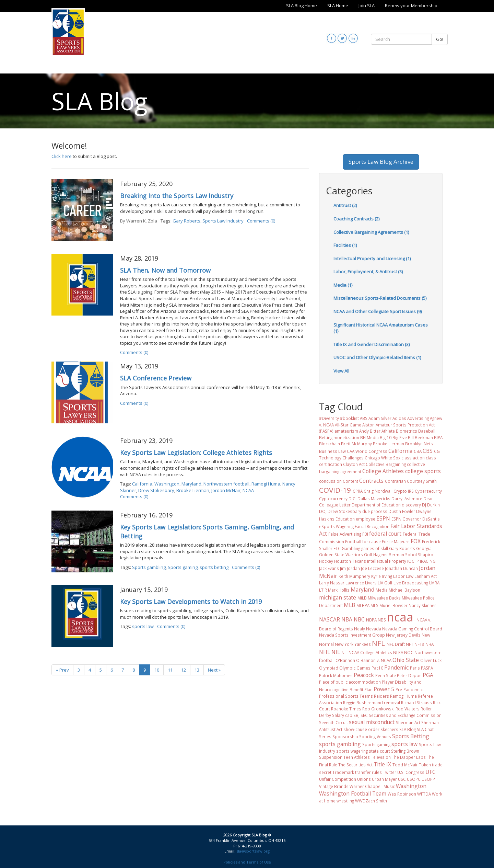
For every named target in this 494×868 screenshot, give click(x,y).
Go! (440, 39)
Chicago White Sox (383, 458)
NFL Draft (396, 644)
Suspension (331, 757)
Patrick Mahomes (336, 675)
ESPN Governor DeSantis (416, 519)
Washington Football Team (353, 793)
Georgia (424, 548)
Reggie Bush (355, 703)
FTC (337, 548)
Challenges (353, 458)
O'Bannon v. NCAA (374, 660)
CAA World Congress (367, 451)
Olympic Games (355, 668)
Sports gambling (149, 567)
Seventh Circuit (333, 722)
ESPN (383, 518)
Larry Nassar (332, 583)
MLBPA (363, 605)
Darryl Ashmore (407, 499)
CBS (428, 451)
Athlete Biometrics (399, 431)
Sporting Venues (375, 736)
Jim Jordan (350, 568)
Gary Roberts (186, 221)
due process (375, 511)
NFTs (419, 644)
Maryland (191, 484)
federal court (385, 534)
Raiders (381, 696)
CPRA (358, 491)
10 (157, 670)
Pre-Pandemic (409, 689)
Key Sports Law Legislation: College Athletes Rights (196, 453)
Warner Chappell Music (372, 786)
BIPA (438, 437)
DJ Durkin (431, 505)
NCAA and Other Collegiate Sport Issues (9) (378, 311)
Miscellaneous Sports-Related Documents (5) (380, 298)
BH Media (369, 437)
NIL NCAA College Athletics (367, 652)
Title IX (382, 764)
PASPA (427, 668)
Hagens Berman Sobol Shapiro (403, 555)
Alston (368, 425)
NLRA (398, 652)
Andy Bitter (370, 431)
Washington (167, 484)
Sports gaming (183, 567)
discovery (411, 505)
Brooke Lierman (193, 490)
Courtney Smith (422, 481)
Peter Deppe (409, 675)
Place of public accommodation (350, 682)
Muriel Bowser (393, 605)
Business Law (332, 451)
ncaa (400, 617)
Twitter (390, 772)
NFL (378, 643)
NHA (430, 644)
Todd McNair (405, 765)
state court (379, 751)
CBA (418, 451)
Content (350, 481)
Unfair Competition (338, 779)
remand (375, 703)
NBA (347, 619)
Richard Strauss (416, 703)
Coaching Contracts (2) (356, 219)
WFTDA (424, 794)
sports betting (214, 567)
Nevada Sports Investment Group (352, 635)
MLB (349, 605)
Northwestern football (226, 484)
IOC (411, 561)
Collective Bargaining (386, 464)
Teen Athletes (357, 757)
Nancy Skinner (422, 605)
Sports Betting (411, 736)
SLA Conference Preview (156, 378)
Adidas (399, 418)
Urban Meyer (384, 779)
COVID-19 (335, 490)
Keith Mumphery (354, 576)
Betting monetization (339, 437)
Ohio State (406, 660)
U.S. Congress (411, 772)
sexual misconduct (372, 722)
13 (197, 670)
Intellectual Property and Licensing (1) (372, 259)
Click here (62, 156)
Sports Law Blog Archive (381, 162)
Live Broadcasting (411, 583)
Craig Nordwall (378, 491)
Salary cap (342, 715)
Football (353, 541)
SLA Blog (408, 729)
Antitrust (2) (345, 205)
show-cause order (361, 729)
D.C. (352, 499)
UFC (431, 772)
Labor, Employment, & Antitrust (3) (368, 272)
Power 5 (384, 689)
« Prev (62, 670)
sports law (143, 626)
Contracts (371, 481)
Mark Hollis (339, 590)
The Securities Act (355, 765)
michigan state (338, 597)
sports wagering (352, 751)
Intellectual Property (387, 561)
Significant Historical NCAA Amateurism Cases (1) (381, 328)
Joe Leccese (372, 568)
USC (402, 779)
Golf (368, 555)
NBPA (371, 620)
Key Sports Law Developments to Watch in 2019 (191, 602)
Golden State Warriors (341, 555)
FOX (416, 541)
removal (392, 703)
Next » (214, 670)
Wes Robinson (402, 794)
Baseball (427, 431)
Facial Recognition (372, 526)
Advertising (418, 418)
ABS (364, 418)
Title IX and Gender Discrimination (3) (372, 344)
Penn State (386, 675)
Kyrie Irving (382, 576)
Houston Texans (350, 561)
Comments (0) (261, 221)
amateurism (346, 431)
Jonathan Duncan (401, 568)
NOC (409, 652)
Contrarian (395, 481)
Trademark (343, 772)
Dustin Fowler (402, 511)
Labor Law (403, 576)
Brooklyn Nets (419, 444)
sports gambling (340, 744)
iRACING (428, 561)
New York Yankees (353, 644)
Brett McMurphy (356, 444)
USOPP (428, 779)
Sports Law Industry (223, 221)
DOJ (323, 511)
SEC (364, 715)
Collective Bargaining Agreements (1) (371, 232)
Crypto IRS (404, 491)
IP (417, 561)
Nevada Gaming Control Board (412, 629)
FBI (365, 534)
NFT (410, 644)
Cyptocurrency (333, 499)
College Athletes (383, 471)
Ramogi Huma (266, 484)
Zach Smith (376, 801)
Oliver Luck (431, 660)
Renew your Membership (411, 5)
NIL (336, 652)
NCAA (248, 490)
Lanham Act (426, 576)
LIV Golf (385, 583)
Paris (415, 668)
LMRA (434, 583)
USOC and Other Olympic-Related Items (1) (377, 357)
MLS (374, 605)
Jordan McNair (226, 490)
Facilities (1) (345, 245)
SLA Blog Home (302, 5)
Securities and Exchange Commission (405, 715)
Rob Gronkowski (378, 709)
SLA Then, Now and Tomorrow (165, 270)
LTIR (323, 590)
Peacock (364, 675)
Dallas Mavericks (374, 499)
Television (381, 757)
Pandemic (396, 667)
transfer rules (368, 772)
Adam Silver (380, 418)
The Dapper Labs (409, 757)
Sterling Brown (405, 751)
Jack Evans (329, 568)
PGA (428, 675)
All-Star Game (348, 425)
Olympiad (329, 668)
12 (184, 670)
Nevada (374, 629)
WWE (360, 801)
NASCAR (330, 619)
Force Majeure (396, 541)
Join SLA (367, 5)
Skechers (389, 729)
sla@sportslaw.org (253, 851)
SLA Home (338, 5)
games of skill (375, 548)
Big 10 (386, 437)
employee (366, 519)
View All (341, 371)
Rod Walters (408, 709)
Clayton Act (354, 464)
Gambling (351, 548)
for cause (372, 541)
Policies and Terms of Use (247, 862)
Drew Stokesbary (156, 490)
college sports (423, 471)
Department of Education (376, 505)
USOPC (414, 779)
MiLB (362, 598)
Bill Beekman (420, 437)
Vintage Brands (334, 786)
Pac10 (377, 668)
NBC (359, 619)
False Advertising (345, 534)
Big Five (400, 437)
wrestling (345, 801)
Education (345, 519)
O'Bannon (345, 660)
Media (382, 590)
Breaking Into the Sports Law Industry (177, 196)
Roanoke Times (346, 709)
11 (170, 670)
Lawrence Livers (361, 583)
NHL (325, 652)
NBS (382, 620)
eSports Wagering (336, 526)
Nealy (360, 629)
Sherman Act (408, 722)
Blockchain (330, 444)
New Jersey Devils (403, 635)
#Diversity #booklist (339, 418)
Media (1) (343, 285)
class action (413, 458)
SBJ (356, 715)
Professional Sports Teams (346, 696)
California (142, 484)
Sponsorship (345, 736)
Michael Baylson (404, 590)
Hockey (326, 561)
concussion (330, 481)
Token (425, 765)
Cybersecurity (428, 491)
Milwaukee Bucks (384, 598)
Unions (364, 779)
